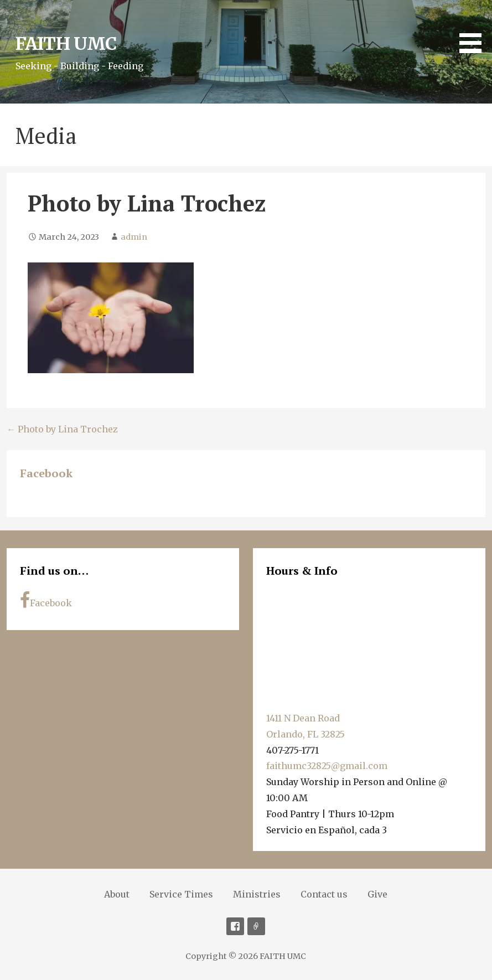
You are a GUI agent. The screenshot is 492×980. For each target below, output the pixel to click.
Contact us (324, 894)
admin (134, 237)
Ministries (257, 894)
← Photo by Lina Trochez (62, 429)
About (117, 894)
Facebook (46, 473)
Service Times (181, 894)
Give (377, 894)
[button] (474, 28)
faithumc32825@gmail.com (327, 766)
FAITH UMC (66, 44)
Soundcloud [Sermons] (256, 926)
